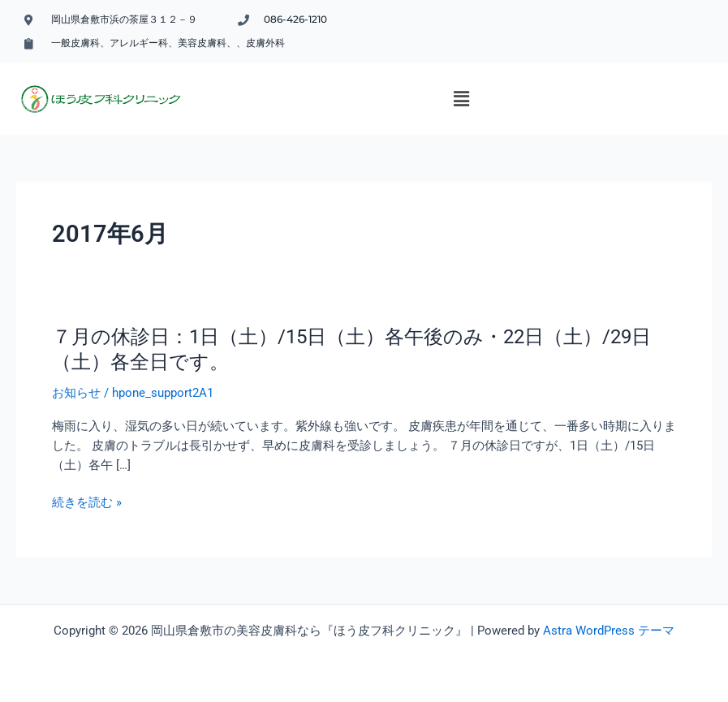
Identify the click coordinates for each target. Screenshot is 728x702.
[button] (461, 99)
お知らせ (76, 393)
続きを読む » (87, 502)
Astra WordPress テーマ (609, 631)
